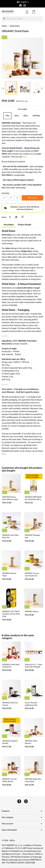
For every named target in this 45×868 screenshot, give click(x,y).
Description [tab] (9, 225)
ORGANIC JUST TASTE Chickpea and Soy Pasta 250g (11, 614)
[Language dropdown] (23, 2)
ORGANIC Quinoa (32, 612)
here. (4, 454)
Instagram (26, 801)
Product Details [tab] (25, 225)
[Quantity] (11, 198)
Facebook (19, 801)
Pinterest (22, 217)
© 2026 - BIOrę (8, 840)
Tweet (16, 217)
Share (10, 217)
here (24, 157)
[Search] (22, 19)
